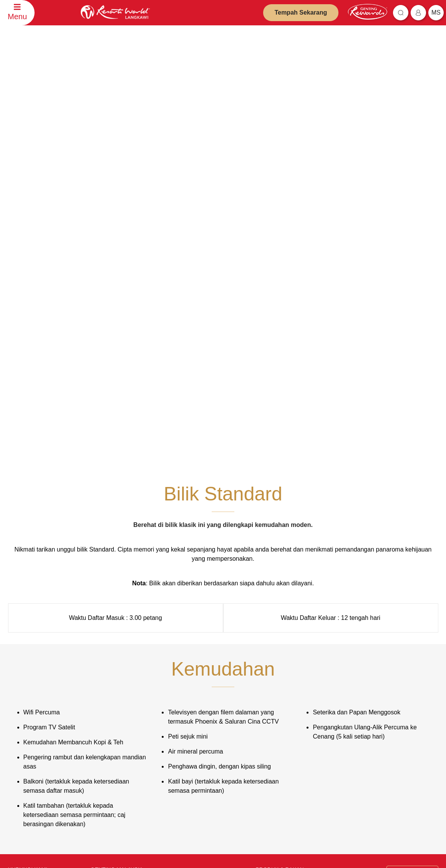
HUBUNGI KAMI (28, 640)
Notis (183, 686)
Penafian (187, 653)
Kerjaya (103, 687)
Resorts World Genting (285, 653)
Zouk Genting (275, 740)
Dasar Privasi (192, 664)
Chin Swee (272, 709)
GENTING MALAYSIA (117, 640)
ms (436, 12)
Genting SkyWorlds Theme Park (295, 664)
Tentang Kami (110, 653)
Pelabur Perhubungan (119, 664)
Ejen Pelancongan (115, 675)
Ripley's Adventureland (285, 763)
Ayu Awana (272, 751)
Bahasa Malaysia (410, 641)
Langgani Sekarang (209, 818)
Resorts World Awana (284, 687)
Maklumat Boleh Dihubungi (42, 696)
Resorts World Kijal (281, 675)
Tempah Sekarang (301, 12)
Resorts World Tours (282, 698)
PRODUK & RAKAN (280, 640)
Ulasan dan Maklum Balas (41, 685)
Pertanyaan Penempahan (40, 673)
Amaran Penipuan (197, 675)
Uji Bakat (104, 698)
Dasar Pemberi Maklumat (205, 718)
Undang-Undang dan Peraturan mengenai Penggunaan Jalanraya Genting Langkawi (214, 738)
